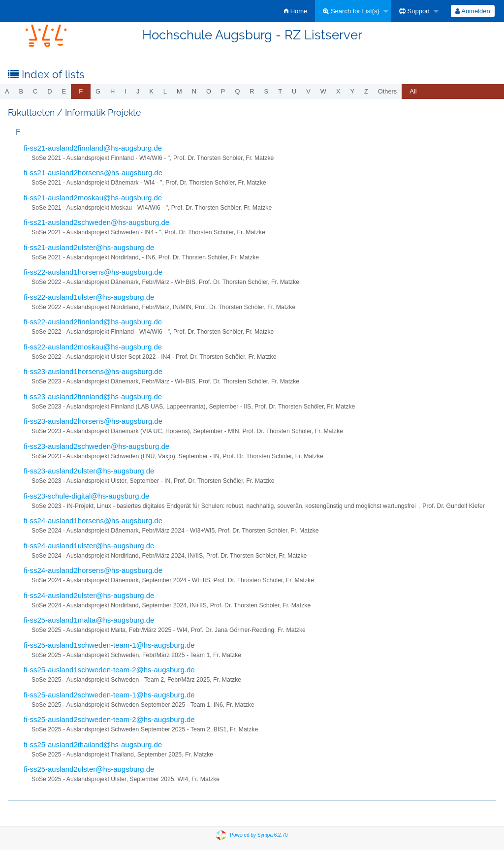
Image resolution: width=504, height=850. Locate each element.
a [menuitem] (7, 91)
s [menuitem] (267, 91)
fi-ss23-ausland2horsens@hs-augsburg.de (93, 421)
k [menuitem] (151, 91)
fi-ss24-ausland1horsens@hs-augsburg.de (93, 520)
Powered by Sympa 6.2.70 (259, 834)
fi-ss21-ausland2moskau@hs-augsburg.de (93, 198)
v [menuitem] (308, 91)
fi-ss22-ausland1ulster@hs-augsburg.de (89, 297)
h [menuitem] (112, 91)
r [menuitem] (252, 91)
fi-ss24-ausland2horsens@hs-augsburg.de (93, 570)
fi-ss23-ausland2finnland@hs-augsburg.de (93, 396)
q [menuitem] (237, 91)
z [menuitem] (366, 91)
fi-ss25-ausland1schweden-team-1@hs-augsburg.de (109, 645)
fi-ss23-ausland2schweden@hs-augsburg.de (96, 446)
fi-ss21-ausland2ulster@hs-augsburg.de (89, 247)
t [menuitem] (280, 91)
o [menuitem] (209, 91)
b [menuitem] (21, 91)
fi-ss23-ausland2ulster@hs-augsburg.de (89, 471)
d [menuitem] (49, 91)
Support (414, 11)
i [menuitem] (126, 91)
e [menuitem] (64, 91)
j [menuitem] (138, 91)
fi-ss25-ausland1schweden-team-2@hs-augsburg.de (109, 670)
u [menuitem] (294, 91)
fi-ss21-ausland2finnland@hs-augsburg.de (93, 148)
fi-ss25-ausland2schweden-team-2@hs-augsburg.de (109, 719)
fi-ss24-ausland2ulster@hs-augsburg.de (89, 595)
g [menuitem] (98, 91)
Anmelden (472, 11)
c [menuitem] (35, 91)
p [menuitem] (223, 91)
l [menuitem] (165, 91)
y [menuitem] (352, 91)
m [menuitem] (179, 91)
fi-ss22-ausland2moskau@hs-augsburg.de (93, 347)
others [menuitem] (387, 91)
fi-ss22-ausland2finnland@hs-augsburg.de (93, 322)
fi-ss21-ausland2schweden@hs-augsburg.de (96, 222)
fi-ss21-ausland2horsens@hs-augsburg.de (93, 173)
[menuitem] (296, 11)
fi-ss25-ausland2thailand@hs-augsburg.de (93, 744)
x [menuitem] (338, 91)
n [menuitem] (194, 91)
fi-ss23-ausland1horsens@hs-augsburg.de (93, 371)
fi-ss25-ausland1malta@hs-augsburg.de (89, 620)
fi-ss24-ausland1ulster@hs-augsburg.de (89, 546)
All (413, 91)
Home (296, 11)
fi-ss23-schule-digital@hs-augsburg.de (86, 496)
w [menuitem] (323, 91)
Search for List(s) (351, 11)
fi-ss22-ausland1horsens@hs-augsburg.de (93, 272)
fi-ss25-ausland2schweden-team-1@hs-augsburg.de (109, 695)
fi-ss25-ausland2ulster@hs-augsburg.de (89, 769)
